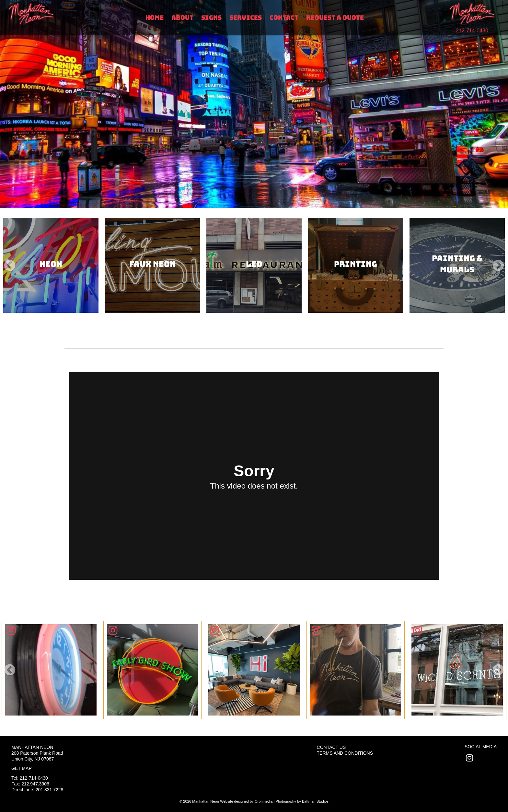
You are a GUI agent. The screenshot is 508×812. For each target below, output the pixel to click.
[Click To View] (51, 670)
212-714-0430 (472, 31)
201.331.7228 (50, 790)
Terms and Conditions (345, 753)
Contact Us (331, 747)
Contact (284, 18)
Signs (211, 18)
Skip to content (26, 4)
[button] (10, 265)
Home (155, 18)
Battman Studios (315, 801)
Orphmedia (264, 801)
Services (246, 18)
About (182, 18)
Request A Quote (335, 18)
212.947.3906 (35, 784)
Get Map (22, 768)
